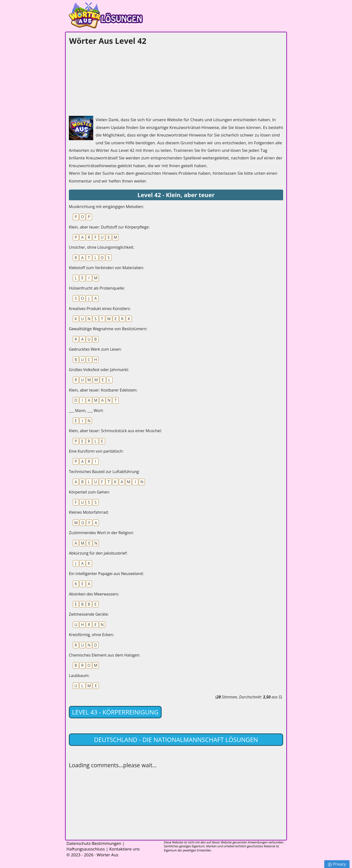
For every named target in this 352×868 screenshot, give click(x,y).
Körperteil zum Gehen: (89, 492)
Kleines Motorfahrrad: (89, 512)
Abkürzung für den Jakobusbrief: (98, 553)
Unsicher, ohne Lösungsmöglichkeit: (102, 247)
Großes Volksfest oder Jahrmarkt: (99, 370)
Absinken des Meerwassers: (94, 594)
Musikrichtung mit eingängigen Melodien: (106, 207)
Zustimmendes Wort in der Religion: (101, 533)
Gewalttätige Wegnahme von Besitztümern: (108, 329)
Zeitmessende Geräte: (89, 614)
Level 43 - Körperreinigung (115, 712)
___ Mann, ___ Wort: (86, 411)
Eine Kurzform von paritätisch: (96, 451)
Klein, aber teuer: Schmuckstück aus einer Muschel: (115, 431)
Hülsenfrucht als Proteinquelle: (97, 288)
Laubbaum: (79, 676)
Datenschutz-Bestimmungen (94, 843)
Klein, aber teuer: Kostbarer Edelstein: (103, 390)
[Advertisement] (105, 79)
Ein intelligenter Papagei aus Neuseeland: (106, 574)
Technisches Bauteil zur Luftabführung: (104, 472)
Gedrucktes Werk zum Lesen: (95, 349)
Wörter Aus (107, 855)
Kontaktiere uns (125, 849)
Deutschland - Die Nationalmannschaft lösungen (176, 740)
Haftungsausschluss (86, 849)
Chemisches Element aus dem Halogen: (105, 655)
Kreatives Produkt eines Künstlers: (100, 309)
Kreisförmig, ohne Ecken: (91, 635)
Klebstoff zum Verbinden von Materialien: (106, 268)
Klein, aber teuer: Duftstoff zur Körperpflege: (109, 227)
